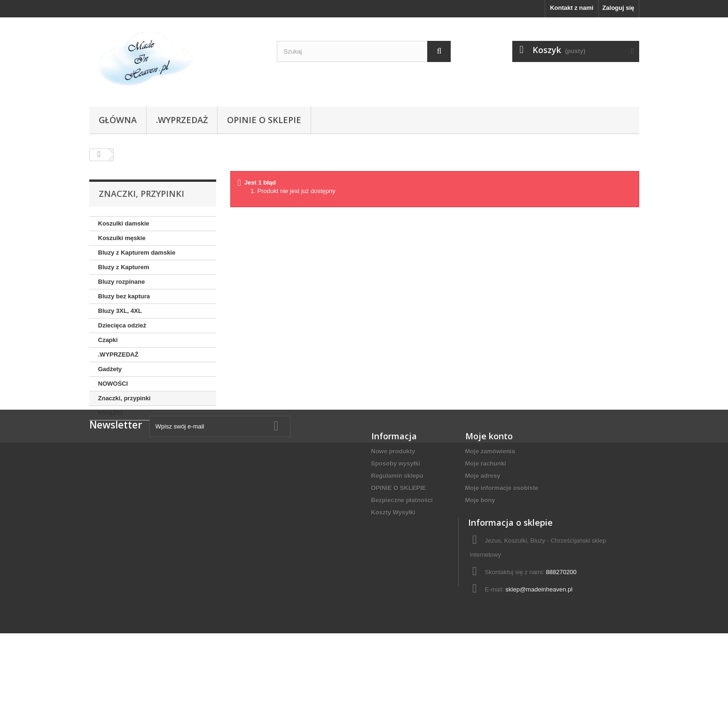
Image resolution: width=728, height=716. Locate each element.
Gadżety (110, 369)
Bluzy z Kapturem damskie (137, 253)
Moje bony (480, 549)
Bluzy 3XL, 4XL (120, 311)
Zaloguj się (618, 8)
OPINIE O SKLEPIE (264, 120)
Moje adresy (483, 524)
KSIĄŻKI (110, 413)
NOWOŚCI (113, 384)
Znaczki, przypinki (125, 398)
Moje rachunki (486, 512)
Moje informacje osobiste (502, 536)
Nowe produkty (393, 500)
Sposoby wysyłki (396, 512)
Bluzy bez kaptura (124, 296)
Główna (118, 120)
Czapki (108, 340)
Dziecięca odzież (122, 325)
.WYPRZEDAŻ (182, 120)
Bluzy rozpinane (122, 282)
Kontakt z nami (571, 8)
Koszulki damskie (124, 223)
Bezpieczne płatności (402, 549)
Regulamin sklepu (397, 524)
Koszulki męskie (122, 238)
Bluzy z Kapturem (124, 267)
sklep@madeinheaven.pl (539, 654)
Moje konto (489, 484)
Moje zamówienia (490, 500)
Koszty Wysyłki (393, 561)
